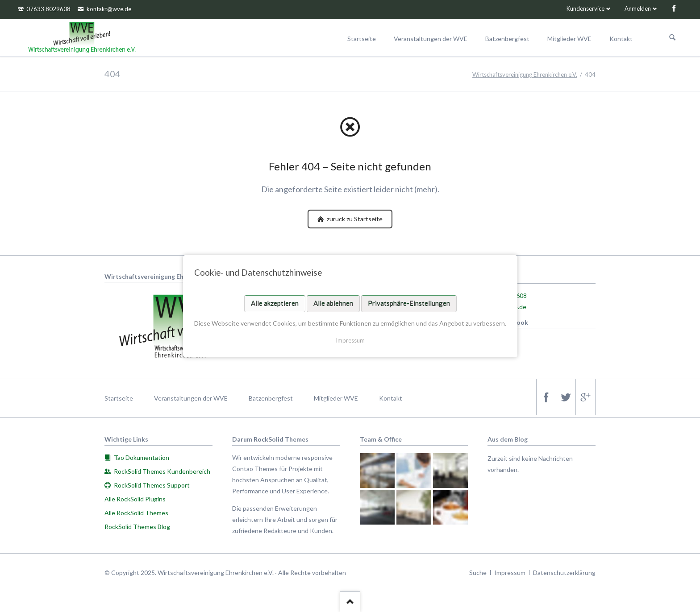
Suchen (672, 38)
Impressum (350, 340)
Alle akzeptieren (274, 303)
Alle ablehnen (333, 303)
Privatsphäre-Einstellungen (408, 303)
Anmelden (638, 8)
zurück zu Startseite (354, 219)
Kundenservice (585, 8)
